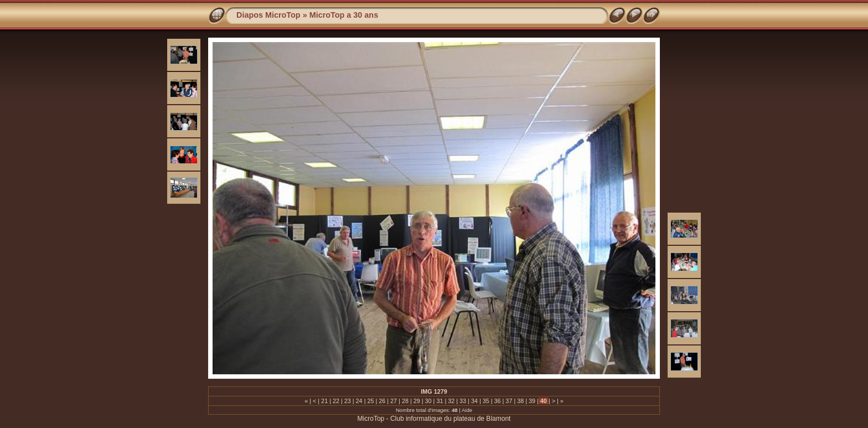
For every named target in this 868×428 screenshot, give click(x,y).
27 (394, 401)
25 (370, 401)
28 (405, 401)
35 (486, 401)
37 (509, 401)
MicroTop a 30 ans (344, 15)
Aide (467, 410)
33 (463, 401)
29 (417, 401)
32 (451, 401)
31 (440, 401)
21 (324, 401)
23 (348, 401)
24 (359, 401)
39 (532, 401)
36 (498, 401)
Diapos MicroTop (268, 15)
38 (520, 401)
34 (474, 401)
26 (382, 401)
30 (428, 401)
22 (336, 401)
